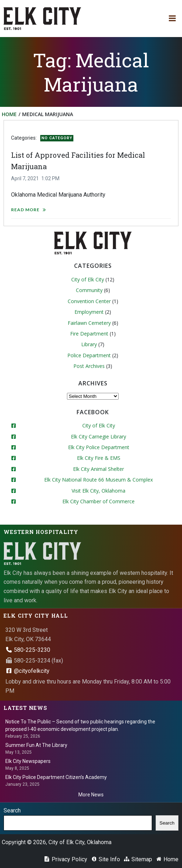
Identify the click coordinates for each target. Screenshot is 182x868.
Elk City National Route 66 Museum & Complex (98, 480)
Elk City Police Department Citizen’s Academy (56, 777)
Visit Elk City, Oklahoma (98, 491)
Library (89, 344)
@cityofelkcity (27, 671)
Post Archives (89, 366)
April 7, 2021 (25, 178)
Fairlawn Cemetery (89, 323)
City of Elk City (88, 279)
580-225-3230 (28, 650)
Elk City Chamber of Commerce (98, 501)
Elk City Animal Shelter (98, 469)
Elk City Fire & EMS (99, 458)
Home (9, 114)
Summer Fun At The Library (36, 745)
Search (12, 810)
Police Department (89, 355)
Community (89, 290)
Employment (89, 312)
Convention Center (89, 301)
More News (91, 795)
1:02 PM (50, 178)
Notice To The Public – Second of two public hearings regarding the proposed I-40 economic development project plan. (80, 725)
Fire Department (89, 334)
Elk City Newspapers (28, 761)
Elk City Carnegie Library (98, 436)
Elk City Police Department (99, 447)
